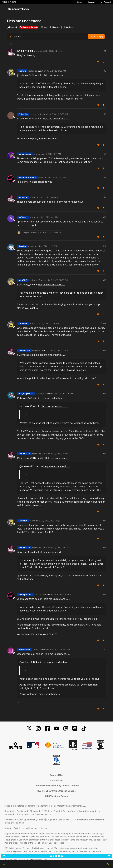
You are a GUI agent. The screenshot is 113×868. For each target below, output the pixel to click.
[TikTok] (84, 729)
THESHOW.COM (9, 2)
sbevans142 (24, 350)
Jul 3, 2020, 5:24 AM (53, 51)
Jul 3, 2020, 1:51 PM (61, 649)
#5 (105, 71)
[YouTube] (56, 729)
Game (79, 2)
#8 (105, 177)
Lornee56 (23, 323)
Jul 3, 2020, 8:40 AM (49, 197)
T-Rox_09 (23, 114)
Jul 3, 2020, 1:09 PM (64, 394)
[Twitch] (66, 729)
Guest (40, 71)
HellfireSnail (24, 649)
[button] (4, 864)
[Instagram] (38, 729)
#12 (104, 280)
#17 (104, 521)
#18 (104, 548)
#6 (105, 114)
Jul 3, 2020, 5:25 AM (56, 71)
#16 (104, 454)
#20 (104, 649)
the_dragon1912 (26, 394)
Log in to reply (96, 37)
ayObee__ (23, 217)
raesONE (23, 280)
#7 (105, 154)
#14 (104, 350)
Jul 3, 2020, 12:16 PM (47, 246)
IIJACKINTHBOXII (25, 51)
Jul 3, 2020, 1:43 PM (63, 594)
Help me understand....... (56, 75)
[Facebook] (47, 729)
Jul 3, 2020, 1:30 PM (48, 521)
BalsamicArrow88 (27, 177)
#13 (104, 323)
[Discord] (75, 729)
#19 (104, 594)
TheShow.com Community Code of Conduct (56, 786)
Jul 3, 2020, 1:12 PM (60, 454)
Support (91, 2)
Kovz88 (22, 246)
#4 (105, 51)
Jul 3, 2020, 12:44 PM (49, 323)
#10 (104, 217)
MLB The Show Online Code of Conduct (57, 791)
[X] (29, 729)
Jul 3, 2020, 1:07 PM (60, 350)
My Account (106, 2)
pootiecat (23, 197)
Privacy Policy (56, 780)
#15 (104, 394)
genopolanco (25, 154)
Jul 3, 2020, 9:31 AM (48, 217)
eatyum (22, 71)
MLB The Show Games (56, 796)
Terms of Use (57, 775)
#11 (104, 246)
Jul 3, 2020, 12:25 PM (58, 280)
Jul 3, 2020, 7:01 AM (56, 177)
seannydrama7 (26, 594)
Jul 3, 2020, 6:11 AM (52, 154)
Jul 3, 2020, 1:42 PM (60, 548)
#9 (105, 197)
